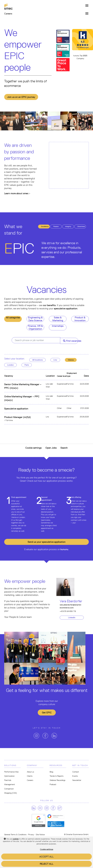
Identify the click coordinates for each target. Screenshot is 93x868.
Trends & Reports (57, 776)
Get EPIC (47, 712)
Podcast (53, 784)
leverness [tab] (81, 226)
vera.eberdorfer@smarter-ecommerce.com (71, 606)
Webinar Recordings (57, 780)
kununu (64, 549)
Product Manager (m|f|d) (17, 417)
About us (30, 772)
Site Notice (40, 835)
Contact (76, 772)
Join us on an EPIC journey (21, 97)
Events (75, 776)
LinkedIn (72, 618)
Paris (27, 365)
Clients (30, 776)
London (10, 365)
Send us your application (47, 542)
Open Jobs (51, 448)
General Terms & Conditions (15, 835)
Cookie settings (33, 448)
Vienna (71, 360)
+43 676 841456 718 (68, 611)
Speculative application (16, 409)
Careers (30, 780)
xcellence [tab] (45, 226)
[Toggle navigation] (86, 6)
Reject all (47, 864)
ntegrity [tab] (68, 226)
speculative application (66, 308)
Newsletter (77, 780)
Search (64, 448)
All (37, 360)
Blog (51, 772)
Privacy (31, 835)
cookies (16, 839)
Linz (55, 360)
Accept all (46, 857)
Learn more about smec (17, 193)
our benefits (49, 305)
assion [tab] (56, 226)
